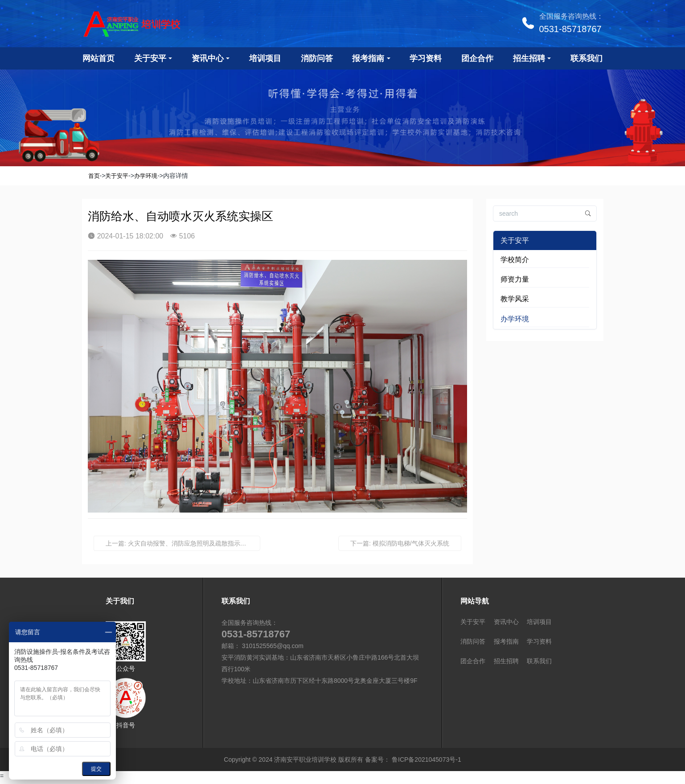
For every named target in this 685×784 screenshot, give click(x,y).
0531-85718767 (570, 29)
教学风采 (515, 299)
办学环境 (146, 176)
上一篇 (183, 543)
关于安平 (117, 176)
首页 (94, 176)
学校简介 (515, 260)
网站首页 (98, 58)
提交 (96, 769)
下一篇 (400, 543)
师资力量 (515, 279)
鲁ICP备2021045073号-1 (426, 763)
